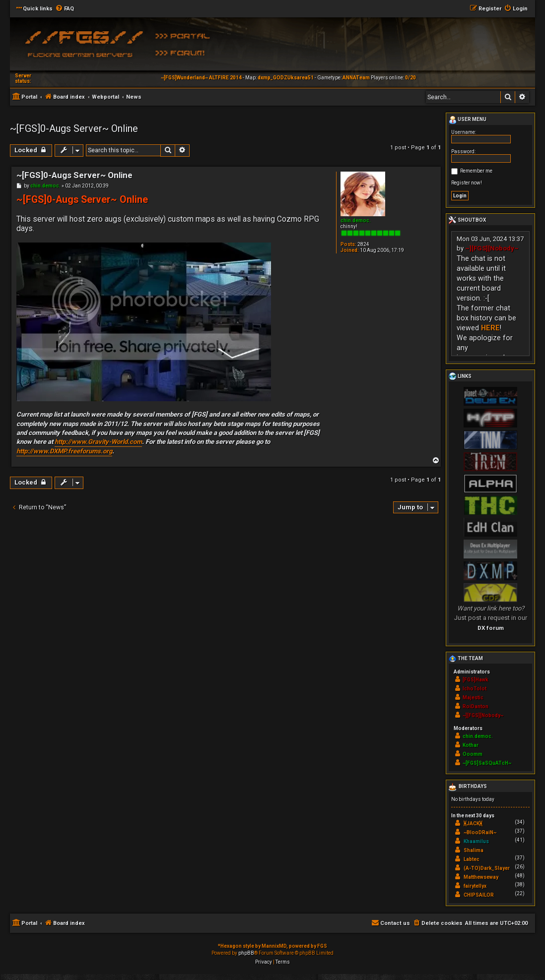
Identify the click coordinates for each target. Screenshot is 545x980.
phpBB (246, 953)
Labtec (472, 859)
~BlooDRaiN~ (480, 832)
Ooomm (473, 754)
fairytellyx (475, 886)
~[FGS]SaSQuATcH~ (487, 763)
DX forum (491, 628)
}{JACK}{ (473, 824)
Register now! (467, 183)
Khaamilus (476, 841)
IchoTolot (475, 689)
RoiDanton (476, 706)
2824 (363, 244)
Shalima (474, 850)
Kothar (471, 745)
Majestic (473, 698)
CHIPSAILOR (479, 895)
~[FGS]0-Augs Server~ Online (74, 128)
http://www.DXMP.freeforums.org (64, 451)
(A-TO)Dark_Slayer (487, 868)
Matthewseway (481, 877)
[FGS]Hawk (476, 680)
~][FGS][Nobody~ (492, 248)
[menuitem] (65, 9)
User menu (468, 120)
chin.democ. (356, 220)
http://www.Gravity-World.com (98, 442)
